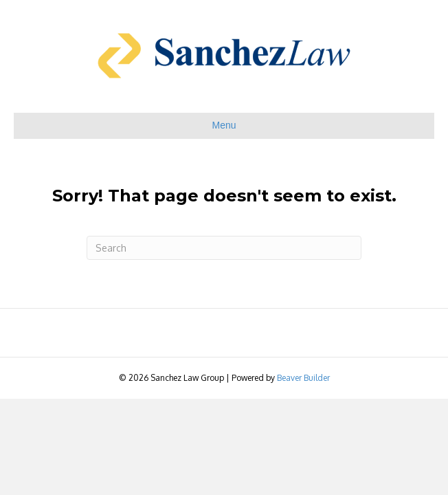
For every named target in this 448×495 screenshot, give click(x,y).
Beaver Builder (303, 378)
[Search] (224, 248)
